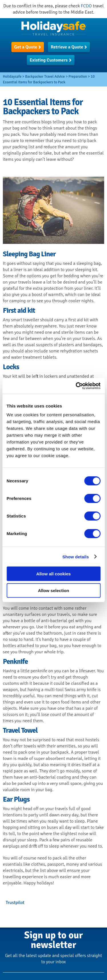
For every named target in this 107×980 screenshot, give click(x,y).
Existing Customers (49, 60)
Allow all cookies (53, 574)
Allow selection (53, 590)
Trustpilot (15, 903)
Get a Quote (26, 47)
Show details (76, 556)
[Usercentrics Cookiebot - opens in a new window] (76, 386)
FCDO (86, 6)
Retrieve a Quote (67, 47)
